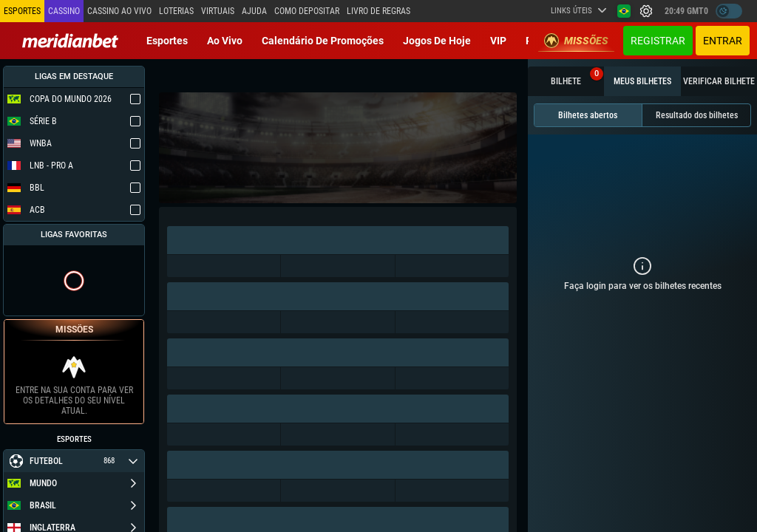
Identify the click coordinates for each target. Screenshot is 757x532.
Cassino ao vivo (119, 11)
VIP (498, 41)
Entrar (723, 41)
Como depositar (307, 11)
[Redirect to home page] (70, 41)
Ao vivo (225, 41)
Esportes (167, 41)
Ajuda (254, 11)
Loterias (176, 11)
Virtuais (218, 11)
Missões (576, 41)
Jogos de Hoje (437, 41)
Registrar (658, 41)
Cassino (64, 11)
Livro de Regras (378, 11)
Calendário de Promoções (323, 41)
